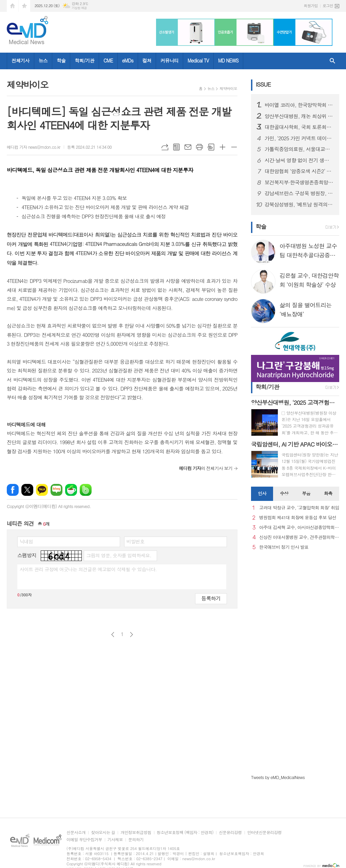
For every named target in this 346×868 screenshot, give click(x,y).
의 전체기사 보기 (206, 468)
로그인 (328, 6)
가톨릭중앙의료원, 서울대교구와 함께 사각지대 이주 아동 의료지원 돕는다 (299, 149)
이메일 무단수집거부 (84, 840)
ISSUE (263, 84)
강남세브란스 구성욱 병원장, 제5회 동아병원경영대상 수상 (299, 193)
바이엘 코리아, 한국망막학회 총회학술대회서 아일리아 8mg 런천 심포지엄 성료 (299, 105)
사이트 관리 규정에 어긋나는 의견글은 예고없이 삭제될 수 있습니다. (88, 569)
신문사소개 (76, 833)
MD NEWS (228, 60)
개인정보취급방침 (136, 833)
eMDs (128, 60)
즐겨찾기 (24, 6)
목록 (176, 147)
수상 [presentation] (284, 493)
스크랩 (211, 147)
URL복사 (165, 147)
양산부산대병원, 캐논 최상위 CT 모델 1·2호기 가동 (299, 116)
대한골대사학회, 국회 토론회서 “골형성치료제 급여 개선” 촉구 (299, 127)
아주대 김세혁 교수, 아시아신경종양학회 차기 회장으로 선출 (299, 528)
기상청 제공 (79, 8)
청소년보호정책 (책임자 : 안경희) (185, 833)
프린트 (199, 147)
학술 (61, 60)
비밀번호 (136, 541)
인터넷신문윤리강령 (265, 833)
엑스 (27, 490)
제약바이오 (228, 88)
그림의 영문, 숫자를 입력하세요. (119, 555)
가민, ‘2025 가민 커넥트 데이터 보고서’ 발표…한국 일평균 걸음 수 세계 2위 (299, 138)
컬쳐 (147, 60)
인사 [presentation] (262, 493)
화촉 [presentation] (328, 493)
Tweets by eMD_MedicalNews (278, 777)
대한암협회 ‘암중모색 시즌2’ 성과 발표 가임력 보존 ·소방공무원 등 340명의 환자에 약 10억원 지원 (299, 171)
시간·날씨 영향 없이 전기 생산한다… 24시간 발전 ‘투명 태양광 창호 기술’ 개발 (299, 160)
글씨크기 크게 (223, 147)
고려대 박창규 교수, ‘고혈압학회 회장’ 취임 (299, 508)
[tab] (262, 494)
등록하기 (211, 598)
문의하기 (136, 840)
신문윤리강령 (230, 833)
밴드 (86, 490)
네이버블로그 (56, 490)
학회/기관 (84, 60)
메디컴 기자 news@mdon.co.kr (34, 147)
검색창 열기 (332, 61)
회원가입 (311, 6)
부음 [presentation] (306, 493)
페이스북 (13, 490)
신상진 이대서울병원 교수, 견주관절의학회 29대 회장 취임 (299, 537)
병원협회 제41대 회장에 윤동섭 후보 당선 (298, 518)
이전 (113, 635)
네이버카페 (71, 490)
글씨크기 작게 (234, 147)
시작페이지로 (13, 6)
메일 (188, 147)
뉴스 (43, 60)
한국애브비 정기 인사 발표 (284, 547)
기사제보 (115, 840)
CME (108, 60)
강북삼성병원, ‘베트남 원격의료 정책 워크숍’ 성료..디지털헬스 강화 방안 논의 (299, 204)
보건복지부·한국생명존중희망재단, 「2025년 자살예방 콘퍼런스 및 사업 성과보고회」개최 (299, 182)
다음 (131, 635)
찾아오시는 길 (103, 833)
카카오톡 (42, 490)
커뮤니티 (169, 60)
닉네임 (26, 541)
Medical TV (198, 60)
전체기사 (21, 60)
